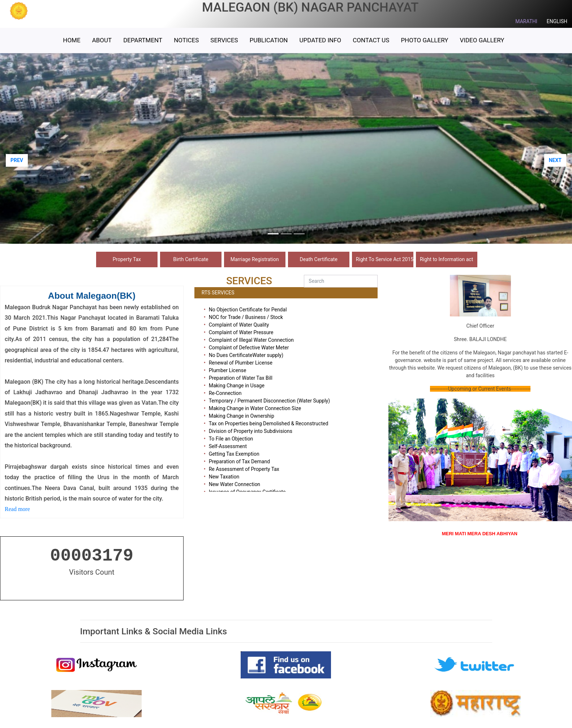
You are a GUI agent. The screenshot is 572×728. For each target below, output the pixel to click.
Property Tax (127, 259)
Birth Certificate (191, 259)
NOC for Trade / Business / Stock (246, 317)
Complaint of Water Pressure (241, 332)
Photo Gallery (424, 40)
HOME (72, 40)
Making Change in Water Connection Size (255, 408)
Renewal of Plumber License (241, 363)
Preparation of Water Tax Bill (241, 378)
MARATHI (526, 21)
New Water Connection (235, 484)
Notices (186, 40)
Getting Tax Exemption (234, 454)
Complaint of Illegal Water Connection (251, 340)
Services (224, 40)
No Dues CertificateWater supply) (246, 355)
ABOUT (102, 40)
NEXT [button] (555, 160)
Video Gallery (482, 40)
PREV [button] (17, 160)
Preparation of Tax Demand (239, 461)
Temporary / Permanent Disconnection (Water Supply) (269, 401)
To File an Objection (231, 439)
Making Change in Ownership (242, 416)
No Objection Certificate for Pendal (248, 310)
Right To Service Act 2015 (385, 259)
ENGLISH (557, 21)
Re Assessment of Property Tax (244, 469)
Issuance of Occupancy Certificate (247, 492)
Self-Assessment (228, 446)
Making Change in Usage (237, 386)
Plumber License (228, 370)
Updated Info (320, 40)
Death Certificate (319, 259)
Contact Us (371, 40)
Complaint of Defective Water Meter (249, 348)
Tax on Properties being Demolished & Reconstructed (269, 423)
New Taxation (224, 477)
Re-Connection (225, 393)
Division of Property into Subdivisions (251, 431)
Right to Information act (446, 259)
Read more (18, 509)
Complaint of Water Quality (239, 325)
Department (143, 40)
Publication (269, 40)
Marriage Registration (255, 259)
